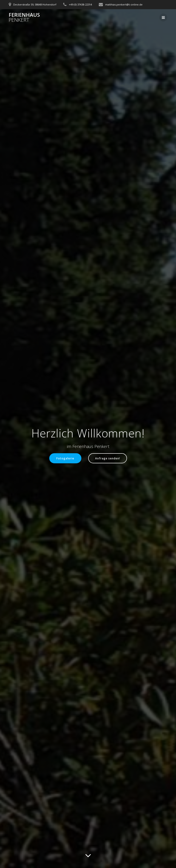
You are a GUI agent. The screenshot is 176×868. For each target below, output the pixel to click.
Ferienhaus (24, 18)
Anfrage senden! (108, 458)
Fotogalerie (65, 458)
